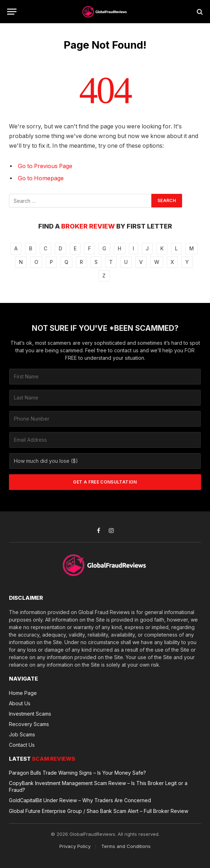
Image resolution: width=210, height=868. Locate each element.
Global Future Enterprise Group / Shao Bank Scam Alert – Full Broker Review (99, 811)
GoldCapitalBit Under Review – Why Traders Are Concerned (80, 800)
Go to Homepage (41, 178)
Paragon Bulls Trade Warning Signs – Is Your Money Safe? (77, 773)
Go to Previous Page (45, 166)
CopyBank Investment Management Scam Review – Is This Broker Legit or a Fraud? (98, 786)
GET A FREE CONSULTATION (105, 482)
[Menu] (12, 12)
